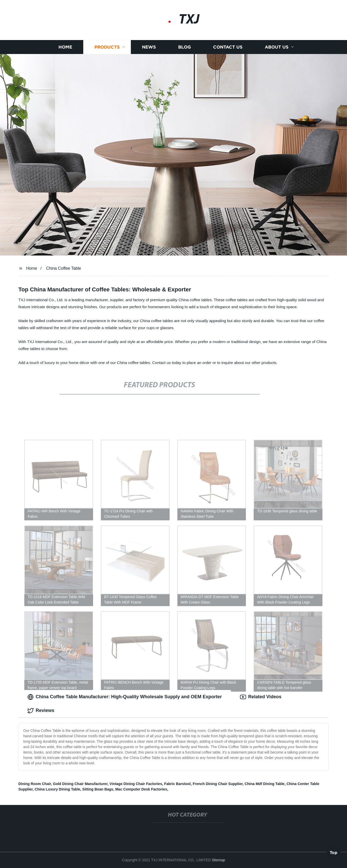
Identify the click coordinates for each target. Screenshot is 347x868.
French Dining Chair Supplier (218, 784)
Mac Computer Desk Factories (141, 789)
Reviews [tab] (41, 711)
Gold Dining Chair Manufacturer (80, 784)
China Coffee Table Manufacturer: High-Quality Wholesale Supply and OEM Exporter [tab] (125, 697)
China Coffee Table (64, 268)
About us (277, 47)
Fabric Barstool (178, 784)
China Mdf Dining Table (265, 784)
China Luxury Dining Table (57, 789)
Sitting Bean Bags (98, 789)
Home (65, 47)
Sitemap (218, 860)
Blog (184, 47)
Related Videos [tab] (261, 697)
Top (334, 852)
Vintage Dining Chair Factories (136, 784)
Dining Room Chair (35, 784)
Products (107, 47)
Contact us (228, 47)
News (149, 47)
